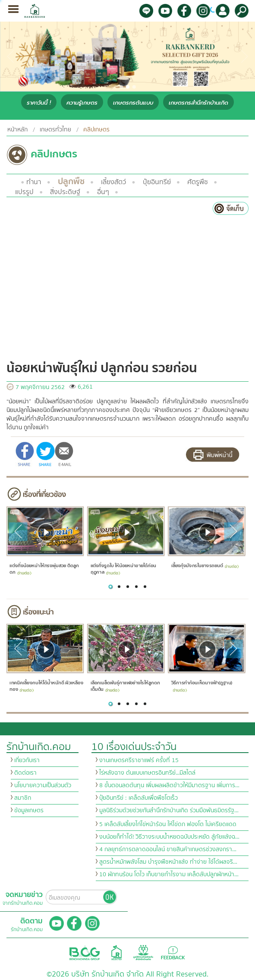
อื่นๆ (103, 192)
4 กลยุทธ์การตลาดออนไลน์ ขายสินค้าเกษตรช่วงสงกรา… (168, 849)
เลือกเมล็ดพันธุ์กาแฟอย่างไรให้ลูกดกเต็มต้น (125, 686)
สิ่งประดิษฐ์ (65, 192)
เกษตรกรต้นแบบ (133, 103)
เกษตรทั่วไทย (55, 130)
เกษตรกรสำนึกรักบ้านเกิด (198, 103)
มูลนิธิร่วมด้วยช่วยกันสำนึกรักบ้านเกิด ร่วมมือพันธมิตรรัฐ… (169, 811)
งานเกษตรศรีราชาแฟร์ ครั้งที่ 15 (139, 760)
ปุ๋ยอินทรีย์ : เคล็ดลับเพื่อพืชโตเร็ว (139, 798)
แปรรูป (24, 192)
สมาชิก (23, 798)
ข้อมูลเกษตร (29, 811)
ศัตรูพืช (198, 182)
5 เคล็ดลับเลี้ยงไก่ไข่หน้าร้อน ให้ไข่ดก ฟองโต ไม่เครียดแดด (168, 824)
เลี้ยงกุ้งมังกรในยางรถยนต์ (205, 566)
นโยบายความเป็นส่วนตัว (43, 785)
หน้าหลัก (17, 130)
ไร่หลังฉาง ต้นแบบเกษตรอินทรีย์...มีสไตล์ (147, 773)
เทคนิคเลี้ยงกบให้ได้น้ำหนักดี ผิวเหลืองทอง (46, 686)
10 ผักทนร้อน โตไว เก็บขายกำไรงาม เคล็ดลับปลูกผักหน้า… (169, 875)
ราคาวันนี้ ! (39, 103)
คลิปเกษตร (96, 130)
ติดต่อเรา (25, 773)
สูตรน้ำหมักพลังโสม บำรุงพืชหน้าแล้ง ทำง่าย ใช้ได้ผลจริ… (168, 862)
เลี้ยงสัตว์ (113, 182)
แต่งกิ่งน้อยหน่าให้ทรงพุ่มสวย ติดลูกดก (44, 569)
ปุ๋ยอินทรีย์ (157, 182)
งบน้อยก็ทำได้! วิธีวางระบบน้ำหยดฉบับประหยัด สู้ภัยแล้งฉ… (169, 837)
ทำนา (34, 182)
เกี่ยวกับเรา (27, 760)
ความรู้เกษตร (82, 103)
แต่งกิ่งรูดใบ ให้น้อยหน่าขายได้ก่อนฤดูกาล (124, 569)
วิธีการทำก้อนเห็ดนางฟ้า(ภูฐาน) (202, 686)
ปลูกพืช (71, 181)
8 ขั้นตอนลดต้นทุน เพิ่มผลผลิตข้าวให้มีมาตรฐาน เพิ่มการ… (169, 785)
